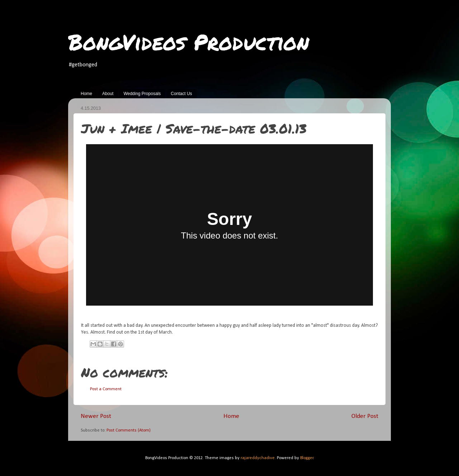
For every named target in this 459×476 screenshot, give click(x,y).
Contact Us (181, 94)
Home (86, 94)
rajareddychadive (258, 458)
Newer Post (96, 416)
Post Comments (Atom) (129, 430)
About (108, 94)
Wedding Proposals (142, 94)
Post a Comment (106, 389)
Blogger (307, 458)
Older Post (365, 416)
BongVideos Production (189, 42)
